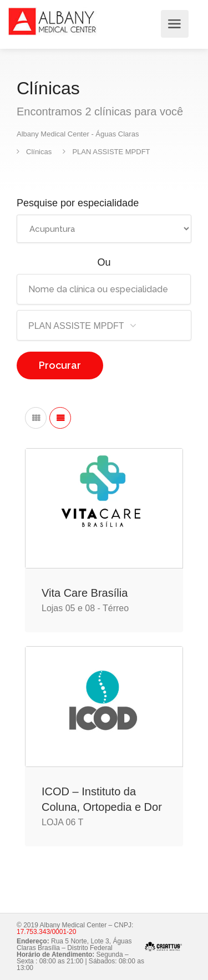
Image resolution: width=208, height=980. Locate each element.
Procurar (60, 365)
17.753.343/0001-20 (46, 932)
